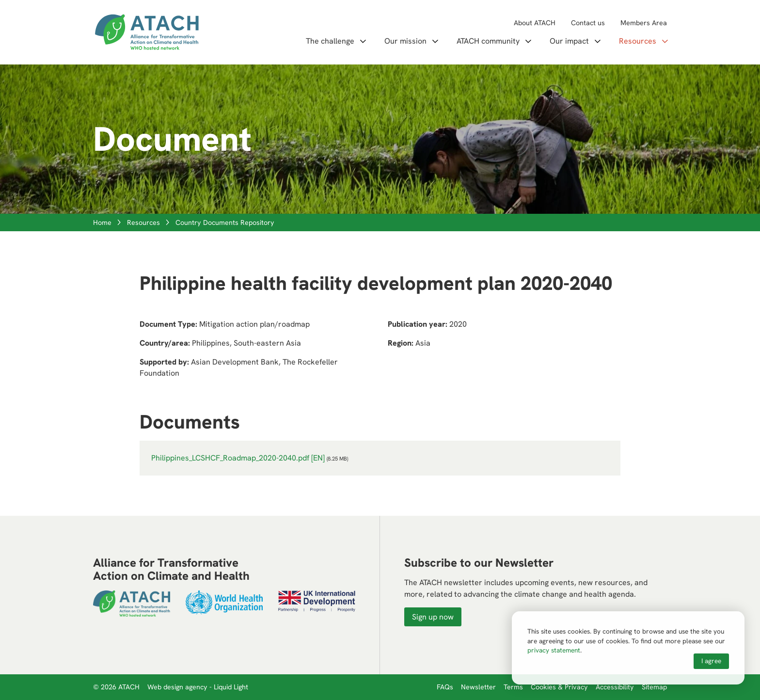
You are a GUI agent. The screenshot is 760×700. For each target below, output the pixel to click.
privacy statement (554, 650)
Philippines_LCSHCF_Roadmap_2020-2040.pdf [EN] (238, 458)
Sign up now (433, 617)
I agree (711, 661)
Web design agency (178, 687)
